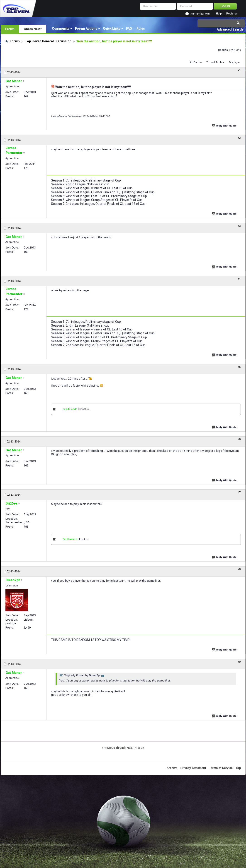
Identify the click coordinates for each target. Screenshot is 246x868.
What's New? (33, 29)
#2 (239, 138)
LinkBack (194, 62)
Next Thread (135, 748)
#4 (239, 279)
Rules (141, 29)
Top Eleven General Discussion (48, 41)
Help (219, 14)
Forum (10, 29)
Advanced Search (230, 29)
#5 (239, 367)
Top (238, 768)
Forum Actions (86, 29)
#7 (239, 493)
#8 (239, 569)
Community (61, 29)
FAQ (129, 29)
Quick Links (112, 29)
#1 (239, 70)
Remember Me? (200, 14)
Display (233, 62)
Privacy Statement (193, 768)
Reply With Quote (225, 125)
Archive (172, 768)
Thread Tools (214, 62)
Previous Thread (114, 748)
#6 (239, 439)
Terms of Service (221, 768)
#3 (239, 226)
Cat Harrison (70, 539)
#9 (239, 662)
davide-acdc (70, 409)
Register (232, 14)
